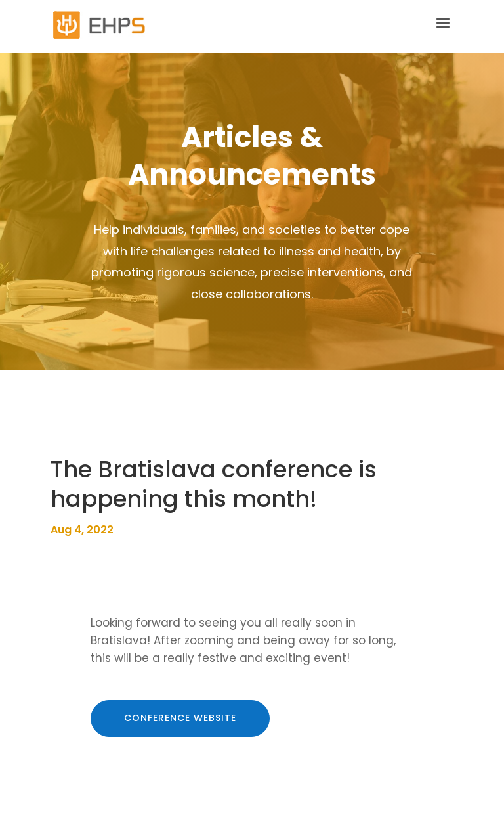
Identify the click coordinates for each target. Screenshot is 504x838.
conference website (180, 718)
